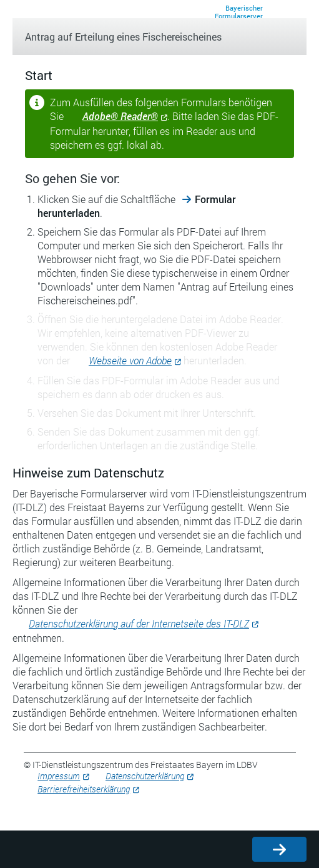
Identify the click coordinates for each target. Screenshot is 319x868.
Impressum (59, 776)
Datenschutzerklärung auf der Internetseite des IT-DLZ (139, 623)
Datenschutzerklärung (145, 776)
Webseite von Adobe (130, 360)
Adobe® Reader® (120, 116)
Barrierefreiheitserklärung (84, 789)
